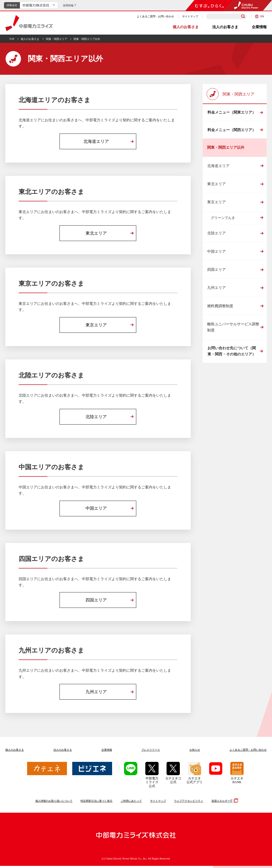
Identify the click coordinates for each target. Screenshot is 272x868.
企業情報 (259, 27)
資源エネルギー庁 (224, 803)
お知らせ (195, 752)
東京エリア (216, 204)
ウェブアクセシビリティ (189, 803)
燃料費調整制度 (220, 308)
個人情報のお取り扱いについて (54, 803)
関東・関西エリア (57, 39)
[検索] (243, 16)
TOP (12, 39)
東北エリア (216, 186)
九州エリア (216, 290)
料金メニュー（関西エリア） (231, 131)
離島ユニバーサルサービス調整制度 (233, 329)
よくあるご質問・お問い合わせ (155, 16)
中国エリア (216, 253)
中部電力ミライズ (29, 23)
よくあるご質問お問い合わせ (248, 752)
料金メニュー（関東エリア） (231, 113)
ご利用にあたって (131, 803)
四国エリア (216, 271)
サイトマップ (190, 16)
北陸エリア (216, 235)
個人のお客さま (186, 27)
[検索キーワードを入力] (226, 16)
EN (260, 16)
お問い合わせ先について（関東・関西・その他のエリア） (231, 353)
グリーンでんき (223, 219)
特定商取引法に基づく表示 (96, 803)
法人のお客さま (225, 27)
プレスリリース (151, 752)
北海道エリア (218, 167)
